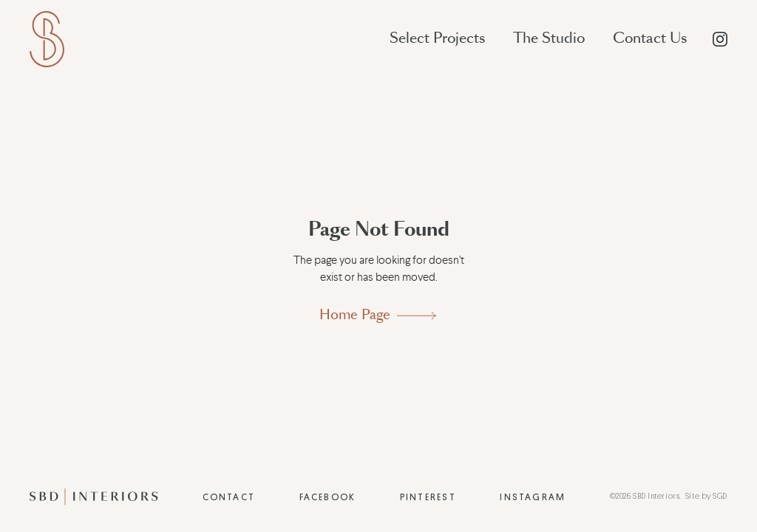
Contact (229, 497)
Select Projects (437, 38)
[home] (47, 39)
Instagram (533, 497)
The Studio (549, 38)
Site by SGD (706, 496)
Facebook (328, 497)
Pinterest (428, 497)
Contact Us (650, 38)
